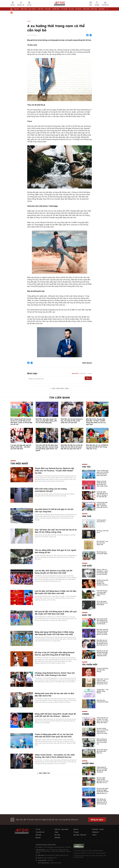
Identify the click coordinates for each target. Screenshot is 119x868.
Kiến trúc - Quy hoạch (28, 9)
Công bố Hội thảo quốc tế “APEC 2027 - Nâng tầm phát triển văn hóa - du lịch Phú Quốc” (102, 507)
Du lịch (71, 9)
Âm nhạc (79, 9)
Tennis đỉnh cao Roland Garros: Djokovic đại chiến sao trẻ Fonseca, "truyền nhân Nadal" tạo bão (54, 471)
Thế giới (48, 9)
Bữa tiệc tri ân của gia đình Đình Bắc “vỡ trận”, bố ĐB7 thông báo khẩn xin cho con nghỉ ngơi (96, 422)
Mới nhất (83, 373)
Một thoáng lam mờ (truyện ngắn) (102, 553)
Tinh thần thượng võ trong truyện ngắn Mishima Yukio (102, 593)
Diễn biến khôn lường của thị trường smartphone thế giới (51, 490)
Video (85, 714)
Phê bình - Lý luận (98, 829)
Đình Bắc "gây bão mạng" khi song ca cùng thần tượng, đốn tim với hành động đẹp (46, 421)
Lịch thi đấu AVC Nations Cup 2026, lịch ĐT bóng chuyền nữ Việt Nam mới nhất (54, 572)
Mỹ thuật (64, 9)
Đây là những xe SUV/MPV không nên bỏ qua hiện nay (102, 741)
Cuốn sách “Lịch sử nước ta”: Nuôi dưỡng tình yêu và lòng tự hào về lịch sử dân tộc (103, 682)
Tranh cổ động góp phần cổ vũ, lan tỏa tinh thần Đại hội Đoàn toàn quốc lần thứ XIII (54, 735)
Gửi (88, 378)
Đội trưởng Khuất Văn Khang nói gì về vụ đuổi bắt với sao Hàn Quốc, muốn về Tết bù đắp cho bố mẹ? (21, 422)
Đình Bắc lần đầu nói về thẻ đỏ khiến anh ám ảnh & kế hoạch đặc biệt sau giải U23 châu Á (72, 447)
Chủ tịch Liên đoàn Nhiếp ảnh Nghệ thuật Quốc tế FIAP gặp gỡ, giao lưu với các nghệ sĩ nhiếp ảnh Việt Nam (103, 793)
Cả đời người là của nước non (101, 521)
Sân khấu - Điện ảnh (90, 9)
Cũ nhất (90, 373)
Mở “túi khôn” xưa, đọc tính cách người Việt (102, 543)
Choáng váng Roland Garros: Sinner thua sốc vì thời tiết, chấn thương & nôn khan (55, 674)
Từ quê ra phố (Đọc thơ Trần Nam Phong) (103, 670)
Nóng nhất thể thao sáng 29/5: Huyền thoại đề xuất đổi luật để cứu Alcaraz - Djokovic (55, 715)
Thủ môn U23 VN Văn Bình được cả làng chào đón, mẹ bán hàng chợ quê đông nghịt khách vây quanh (47, 448)
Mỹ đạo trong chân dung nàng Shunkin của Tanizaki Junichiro (102, 583)
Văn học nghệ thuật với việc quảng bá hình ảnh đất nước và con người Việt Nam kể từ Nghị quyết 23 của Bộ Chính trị (103, 783)
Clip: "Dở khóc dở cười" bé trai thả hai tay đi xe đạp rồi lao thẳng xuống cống (56, 531)
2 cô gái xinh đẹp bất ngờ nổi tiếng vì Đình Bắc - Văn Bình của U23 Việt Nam (21, 447)
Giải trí (29, 21)
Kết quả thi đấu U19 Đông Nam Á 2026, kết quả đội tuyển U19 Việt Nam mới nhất (56, 613)
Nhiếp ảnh (88, 763)
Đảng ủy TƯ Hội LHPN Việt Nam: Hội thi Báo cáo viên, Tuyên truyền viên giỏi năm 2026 (102, 484)
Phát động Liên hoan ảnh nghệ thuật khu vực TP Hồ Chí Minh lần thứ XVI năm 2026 (102, 802)
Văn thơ (41, 9)
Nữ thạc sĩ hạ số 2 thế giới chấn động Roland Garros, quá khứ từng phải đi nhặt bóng (55, 654)
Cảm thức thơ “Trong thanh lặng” (103, 701)
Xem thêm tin (44, 773)
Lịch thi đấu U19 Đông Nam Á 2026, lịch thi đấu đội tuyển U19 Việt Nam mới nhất (56, 592)
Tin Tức (16, 9)
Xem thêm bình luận (60, 388)
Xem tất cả (75, 373)
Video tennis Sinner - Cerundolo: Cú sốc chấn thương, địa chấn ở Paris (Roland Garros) (55, 756)
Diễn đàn (57, 838)
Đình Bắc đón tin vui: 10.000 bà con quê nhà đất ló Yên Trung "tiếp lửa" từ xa (97, 447)
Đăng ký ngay (97, 820)
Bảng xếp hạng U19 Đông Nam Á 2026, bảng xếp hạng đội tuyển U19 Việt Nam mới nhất (54, 633)
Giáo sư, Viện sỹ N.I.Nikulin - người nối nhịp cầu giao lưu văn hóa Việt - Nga (102, 573)
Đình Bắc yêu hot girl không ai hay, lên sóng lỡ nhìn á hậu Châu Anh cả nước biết (72, 421)
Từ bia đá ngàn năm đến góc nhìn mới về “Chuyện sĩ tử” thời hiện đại (102, 494)
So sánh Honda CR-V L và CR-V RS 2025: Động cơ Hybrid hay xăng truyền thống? (102, 732)
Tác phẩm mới (90, 665)
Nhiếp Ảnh (56, 9)
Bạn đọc (102, 9)
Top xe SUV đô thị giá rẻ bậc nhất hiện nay (102, 751)
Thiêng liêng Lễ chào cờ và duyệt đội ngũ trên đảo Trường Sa (102, 770)
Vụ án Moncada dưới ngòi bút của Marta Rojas (102, 603)
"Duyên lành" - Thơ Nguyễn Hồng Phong (102, 691)
